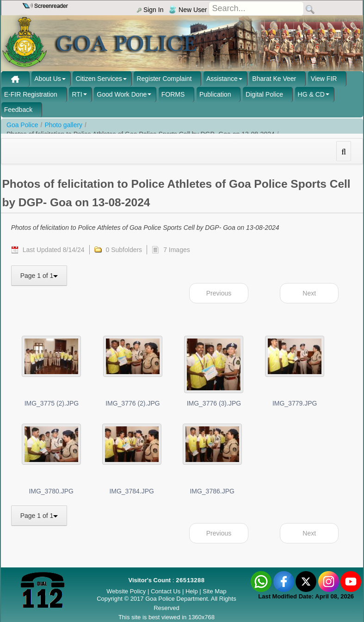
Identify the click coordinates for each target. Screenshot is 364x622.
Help (192, 591)
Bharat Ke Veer (274, 79)
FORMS (173, 94)
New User (188, 10)
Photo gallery (63, 125)
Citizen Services (99, 79)
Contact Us (166, 591)
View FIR (324, 79)
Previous (219, 293)
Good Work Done (122, 94)
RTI (77, 94)
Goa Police (22, 125)
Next (309, 293)
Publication (215, 94)
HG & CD (311, 94)
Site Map (214, 591)
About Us (48, 79)
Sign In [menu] (150, 10)
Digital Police (264, 94)
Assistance (222, 79)
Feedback (18, 110)
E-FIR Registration (31, 94)
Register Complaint (164, 79)
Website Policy (126, 591)
